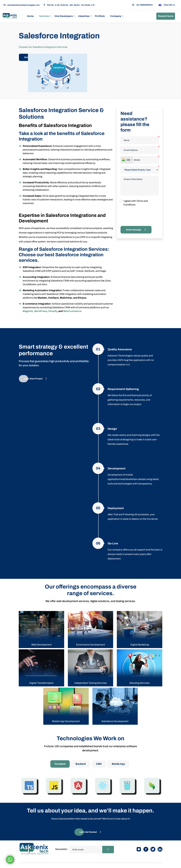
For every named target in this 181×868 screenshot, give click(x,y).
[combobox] (127, 160)
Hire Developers (64, 16)
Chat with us (167, 5)
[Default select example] (140, 170)
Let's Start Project (36, 379)
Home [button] (30, 16)
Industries (84, 16)
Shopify (53, 311)
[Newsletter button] (108, 850)
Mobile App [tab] (118, 764)
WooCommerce (72, 311)
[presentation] (144, 216)
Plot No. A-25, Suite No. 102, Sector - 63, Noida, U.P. (69, 5)
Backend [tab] (81, 764)
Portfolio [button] (100, 16)
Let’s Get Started (91, 832)
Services (44, 16)
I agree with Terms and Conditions (136, 203)
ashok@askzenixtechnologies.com (22, 5)
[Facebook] (146, 849)
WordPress (41, 311)
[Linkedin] (160, 849)
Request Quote (166, 16)
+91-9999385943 (142, 5)
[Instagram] (139, 849)
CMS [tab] (99, 764)
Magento (28, 311)
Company (116, 16)
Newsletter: (62, 849)
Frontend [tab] (60, 764)
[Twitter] (153, 849)
